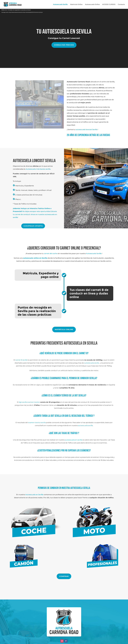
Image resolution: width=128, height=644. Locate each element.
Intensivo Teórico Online (40, 208)
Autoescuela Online (92, 5)
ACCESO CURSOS (109, 5)
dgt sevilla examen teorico (29, 402)
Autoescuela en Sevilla (34, 495)
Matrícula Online (76, 5)
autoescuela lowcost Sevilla (87, 130)
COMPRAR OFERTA (33, 226)
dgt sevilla (80, 396)
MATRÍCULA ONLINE (64, 329)
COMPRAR (64, 576)
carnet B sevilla (21, 360)
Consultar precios (64, 45)
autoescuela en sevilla (74, 440)
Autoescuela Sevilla (60, 5)
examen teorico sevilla (37, 423)
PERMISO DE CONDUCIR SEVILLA (83, 378)
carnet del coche (51, 254)
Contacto (121, 5)
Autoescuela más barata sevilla (38, 169)
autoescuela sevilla (92, 363)
